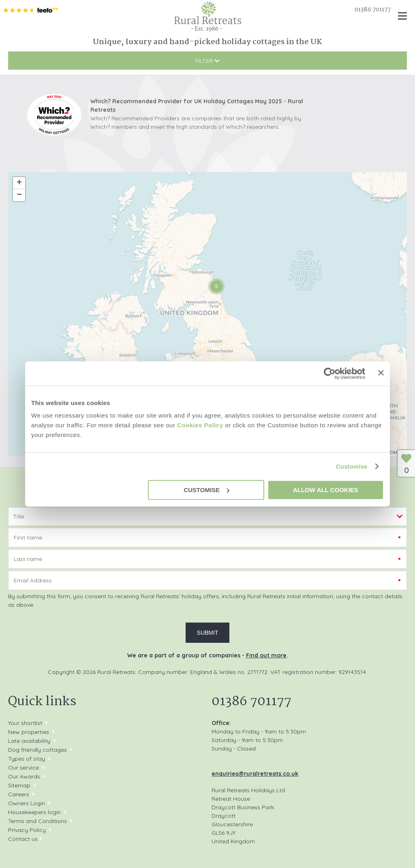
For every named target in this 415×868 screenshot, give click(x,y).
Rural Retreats (208, 16)
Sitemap (19, 785)
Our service (24, 768)
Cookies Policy (200, 425)
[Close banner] (381, 373)
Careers (19, 794)
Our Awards (24, 776)
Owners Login (27, 803)
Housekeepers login (34, 812)
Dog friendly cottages (37, 750)
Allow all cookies (326, 490)
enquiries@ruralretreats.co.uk (255, 774)
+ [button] (19, 183)
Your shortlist (25, 723)
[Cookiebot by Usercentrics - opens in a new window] (330, 373)
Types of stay (27, 759)
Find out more (266, 655)
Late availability (29, 741)
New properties (29, 732)
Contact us (23, 839)
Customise (352, 466)
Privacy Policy (27, 830)
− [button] (19, 195)
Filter (207, 61)
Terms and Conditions (37, 821)
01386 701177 (373, 10)
